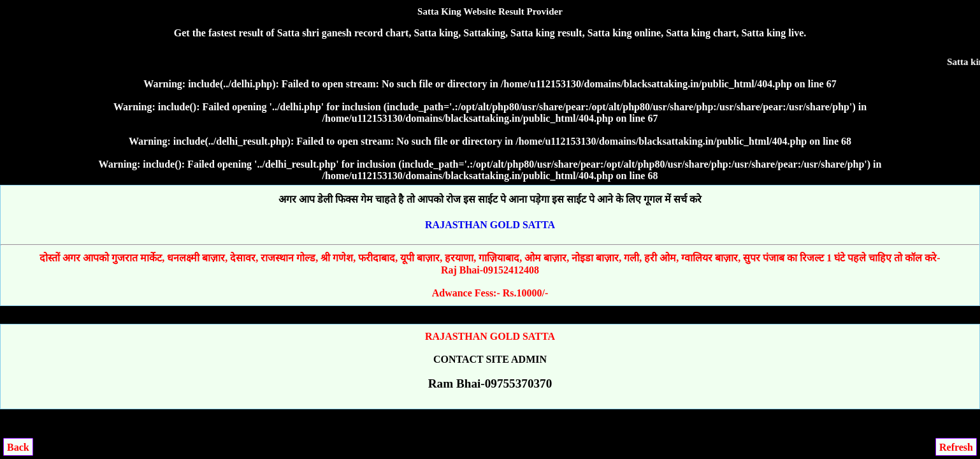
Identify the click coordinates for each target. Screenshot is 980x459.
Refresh (956, 447)
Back (18, 447)
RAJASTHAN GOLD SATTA (490, 225)
